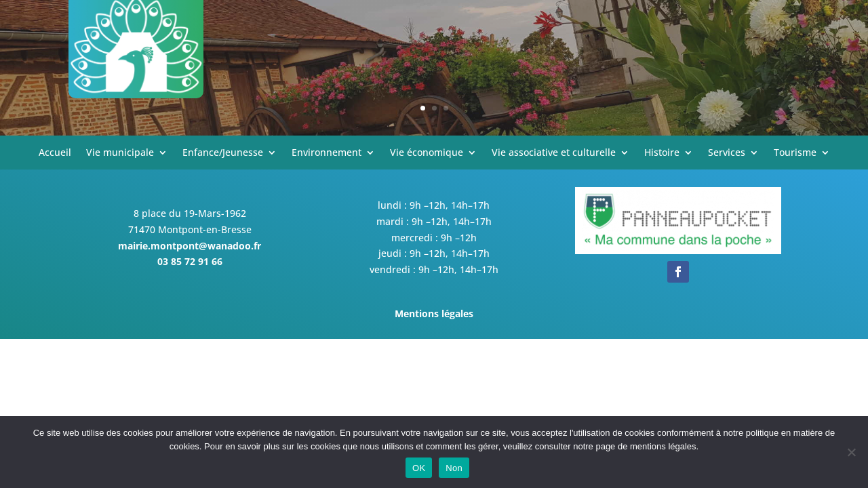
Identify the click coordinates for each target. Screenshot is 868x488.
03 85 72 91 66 (190, 261)
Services (727, 153)
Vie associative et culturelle (554, 153)
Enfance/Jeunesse (223, 153)
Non (454, 468)
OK (419, 468)
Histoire (662, 153)
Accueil (55, 153)
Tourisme (795, 153)
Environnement (327, 153)
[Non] (851, 452)
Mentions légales (434, 313)
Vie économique (427, 153)
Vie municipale (120, 153)
